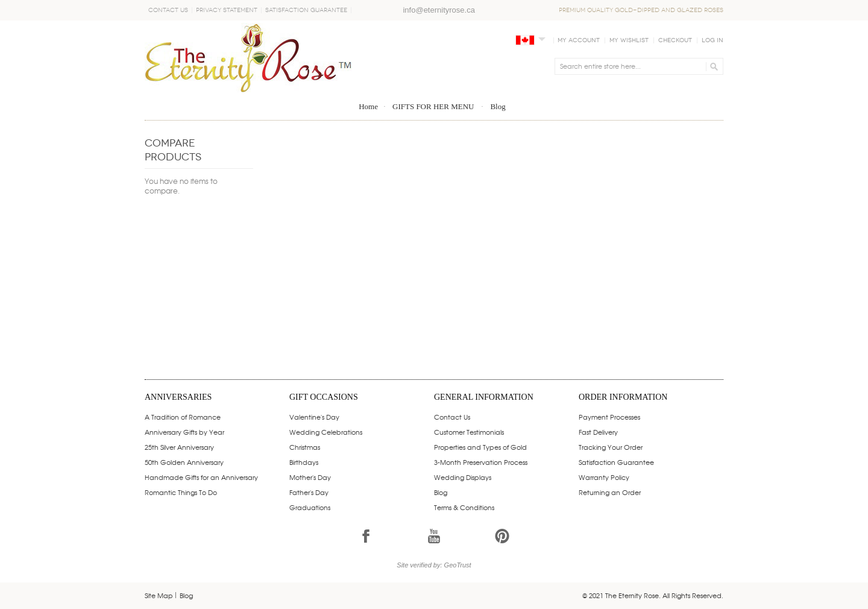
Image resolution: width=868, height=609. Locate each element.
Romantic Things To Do (181, 492)
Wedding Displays (463, 477)
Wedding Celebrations (326, 432)
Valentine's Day (314, 417)
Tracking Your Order (611, 447)
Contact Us (168, 10)
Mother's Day (310, 477)
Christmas (305, 447)
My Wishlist (629, 40)
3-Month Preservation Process (481, 462)
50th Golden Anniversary (184, 462)
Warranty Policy (604, 477)
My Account (579, 40)
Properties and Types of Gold (480, 447)
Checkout (675, 40)
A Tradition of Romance (183, 417)
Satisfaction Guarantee (306, 10)
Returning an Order (610, 492)
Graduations (310, 507)
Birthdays (304, 462)
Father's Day (309, 492)
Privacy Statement (227, 10)
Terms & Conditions (464, 507)
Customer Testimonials (469, 432)
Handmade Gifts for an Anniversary (201, 477)
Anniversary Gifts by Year (184, 432)
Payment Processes (609, 417)
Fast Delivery (598, 432)
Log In (712, 40)
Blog (441, 492)
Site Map (159, 595)
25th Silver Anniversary (179, 447)
